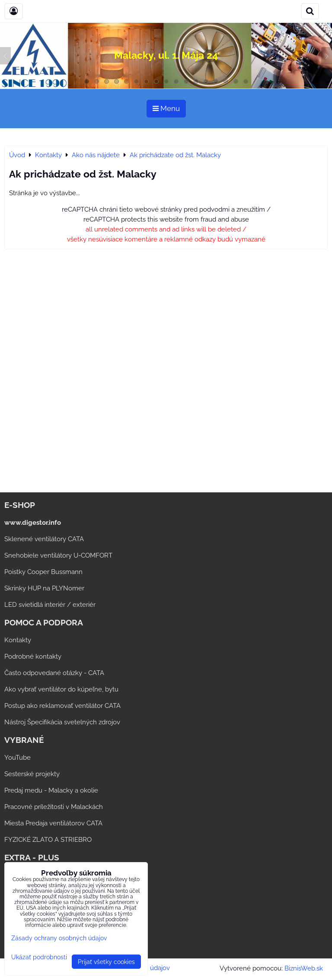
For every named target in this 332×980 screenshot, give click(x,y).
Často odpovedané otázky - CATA (54, 673)
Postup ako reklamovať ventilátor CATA (62, 706)
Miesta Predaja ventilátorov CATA (53, 823)
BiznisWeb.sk (304, 968)
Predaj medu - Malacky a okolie (51, 790)
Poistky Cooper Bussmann (43, 572)
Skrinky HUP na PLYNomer (44, 588)
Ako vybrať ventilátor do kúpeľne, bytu (61, 689)
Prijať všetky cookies (106, 962)
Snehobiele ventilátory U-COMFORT (58, 555)
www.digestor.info (33, 523)
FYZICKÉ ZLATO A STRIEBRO (48, 840)
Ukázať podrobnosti (39, 957)
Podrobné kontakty (33, 657)
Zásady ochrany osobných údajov (59, 938)
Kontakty (18, 640)
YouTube (18, 758)
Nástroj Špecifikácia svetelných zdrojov (62, 722)
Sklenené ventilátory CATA (44, 539)
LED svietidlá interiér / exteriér (50, 605)
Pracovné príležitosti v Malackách (54, 807)
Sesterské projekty (32, 774)
